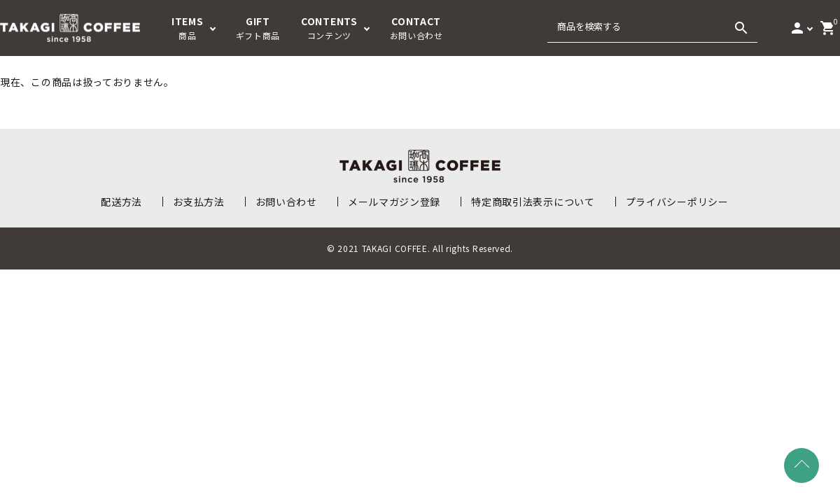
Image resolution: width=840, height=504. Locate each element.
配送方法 (121, 202)
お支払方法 (199, 202)
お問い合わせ (286, 202)
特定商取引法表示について (533, 202)
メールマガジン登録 (394, 202)
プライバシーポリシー (677, 202)
